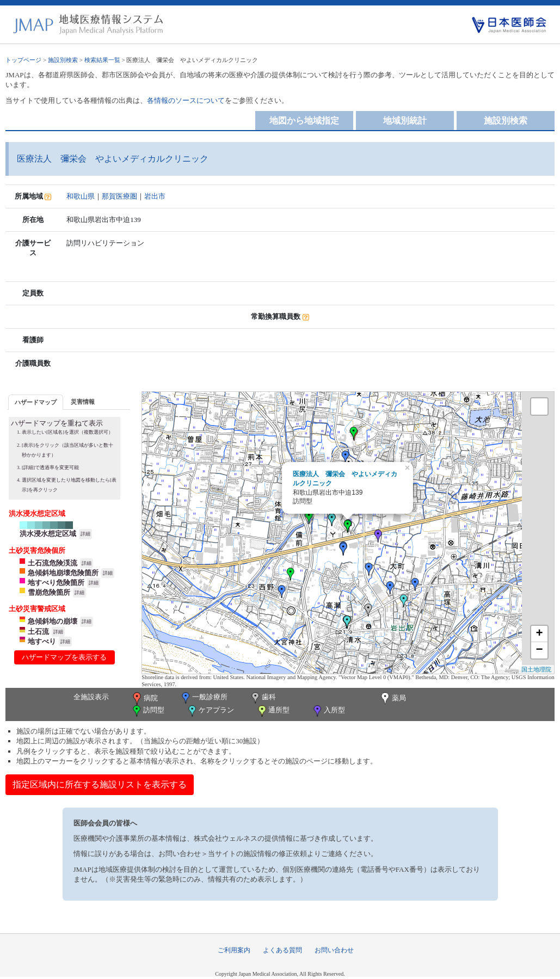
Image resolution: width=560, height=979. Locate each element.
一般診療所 (204, 698)
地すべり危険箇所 (56, 583)
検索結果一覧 (102, 60)
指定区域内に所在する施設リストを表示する (100, 784)
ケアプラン (210, 711)
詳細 (85, 534)
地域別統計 (405, 121)
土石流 (38, 632)
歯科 (263, 698)
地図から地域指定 (304, 121)
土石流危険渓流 (53, 563)
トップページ (23, 60)
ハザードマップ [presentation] (36, 402)
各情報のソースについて (186, 100)
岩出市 (155, 196)
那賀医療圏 (119, 196)
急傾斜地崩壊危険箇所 (63, 573)
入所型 (328, 711)
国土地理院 (536, 669)
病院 (144, 699)
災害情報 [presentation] (83, 402)
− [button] (540, 650)
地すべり (42, 641)
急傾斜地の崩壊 (53, 621)
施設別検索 (63, 60)
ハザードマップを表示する (64, 657)
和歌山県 (81, 196)
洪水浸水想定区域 (48, 534)
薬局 (392, 699)
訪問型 (147, 711)
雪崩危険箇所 (49, 592)
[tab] (36, 402)
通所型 (273, 711)
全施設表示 (91, 697)
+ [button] (540, 634)
